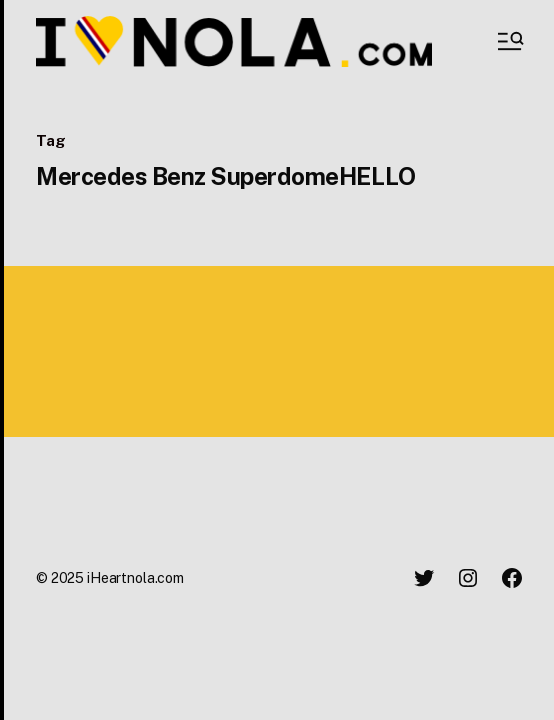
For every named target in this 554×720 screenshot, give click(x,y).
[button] (509, 41)
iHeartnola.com (135, 578)
